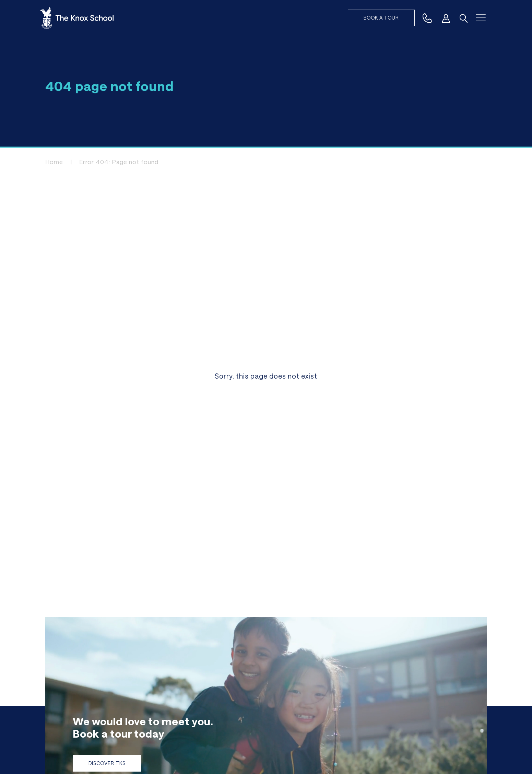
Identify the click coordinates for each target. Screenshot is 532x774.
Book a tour (381, 18)
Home (54, 162)
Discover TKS (107, 763)
